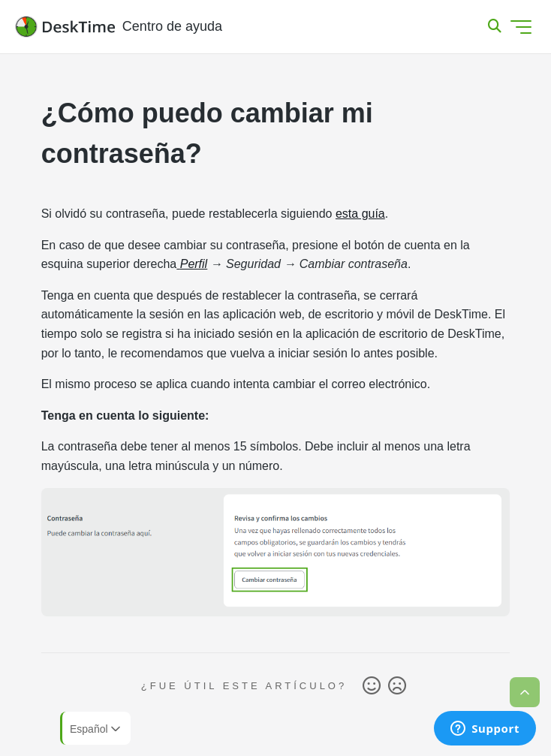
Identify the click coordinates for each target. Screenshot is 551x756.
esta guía (360, 214)
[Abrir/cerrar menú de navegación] (521, 27)
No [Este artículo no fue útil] (397, 686)
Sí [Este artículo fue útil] (372, 686)
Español (96, 729)
